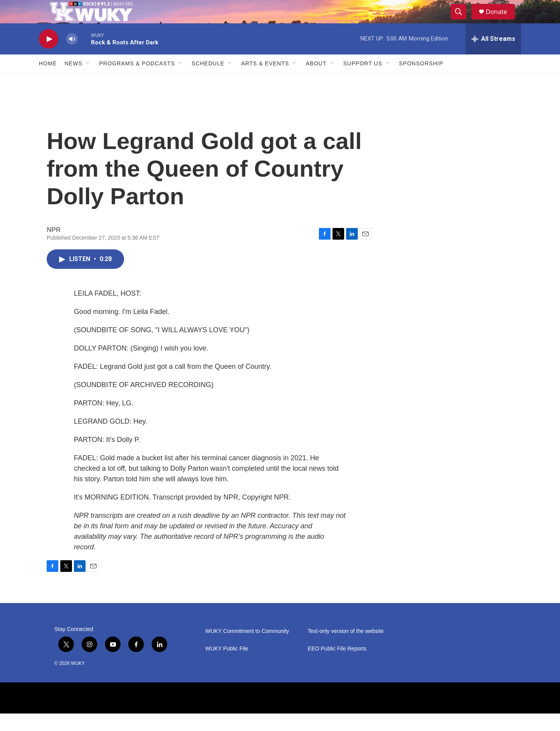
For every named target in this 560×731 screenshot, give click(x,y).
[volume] (72, 57)
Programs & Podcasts (137, 81)
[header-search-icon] (462, 21)
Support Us (363, 81)
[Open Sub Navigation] (88, 81)
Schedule (208, 81)
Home (48, 81)
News (73, 81)
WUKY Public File (227, 666)
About (316, 81)
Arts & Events (265, 81)
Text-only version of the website (346, 649)
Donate (501, 20)
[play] (49, 57)
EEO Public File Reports (337, 666)
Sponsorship (421, 81)
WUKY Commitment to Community (247, 649)
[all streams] (493, 56)
